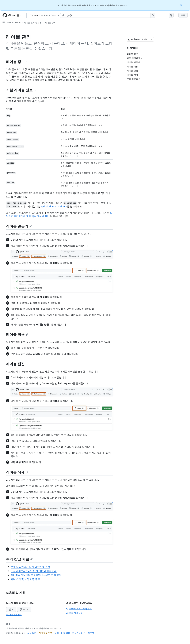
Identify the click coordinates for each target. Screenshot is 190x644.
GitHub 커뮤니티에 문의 (79, 609)
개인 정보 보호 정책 (14, 615)
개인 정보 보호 (45, 633)
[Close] (182, 5)
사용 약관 (32, 633)
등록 (183, 15)
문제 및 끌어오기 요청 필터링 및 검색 (30, 567)
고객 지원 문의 (74, 613)
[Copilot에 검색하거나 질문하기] (108, 15)
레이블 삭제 (17, 472)
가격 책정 (66, 633)
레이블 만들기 (19, 226)
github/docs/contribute (54, 206)
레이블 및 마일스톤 (33, 23)
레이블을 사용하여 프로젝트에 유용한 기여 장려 (36, 575)
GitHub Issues (14, 23)
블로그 (91, 633)
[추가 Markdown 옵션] (151, 39)
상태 (57, 633)
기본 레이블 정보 (21, 90)
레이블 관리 (50, 23)
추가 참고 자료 (19, 559)
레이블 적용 (17, 334)
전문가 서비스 (79, 633)
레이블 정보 (17, 62)
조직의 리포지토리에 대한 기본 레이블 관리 (34, 571)
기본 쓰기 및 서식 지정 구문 (25, 579)
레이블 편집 (17, 364)
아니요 (24, 609)
